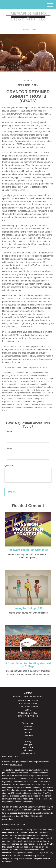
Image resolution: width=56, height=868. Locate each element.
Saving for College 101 (28, 608)
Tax (28, 739)
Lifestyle (28, 744)
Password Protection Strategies (28, 550)
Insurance (28, 736)
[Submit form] (12, 492)
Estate (28, 733)
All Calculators (28, 753)
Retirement (28, 727)
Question (9, 466)
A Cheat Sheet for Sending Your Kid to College (28, 665)
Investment (28, 730)
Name (10, 431)
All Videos (28, 750)
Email (9, 448)
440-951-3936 (28, 30)
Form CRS (13, 756)
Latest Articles (28, 747)
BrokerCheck (16, 765)
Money (28, 742)
